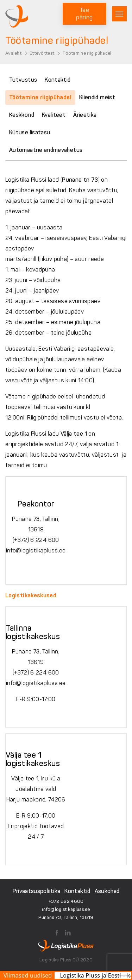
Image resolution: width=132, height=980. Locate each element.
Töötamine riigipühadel (40, 97)
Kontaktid (58, 80)
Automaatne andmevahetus (46, 150)
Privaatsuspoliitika (37, 891)
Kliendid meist (97, 97)
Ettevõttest (42, 53)
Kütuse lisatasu (30, 132)
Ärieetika (85, 115)
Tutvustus (23, 80)
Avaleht (13, 53)
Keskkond (22, 115)
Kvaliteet (54, 115)
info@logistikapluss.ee (36, 551)
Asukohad (107, 891)
